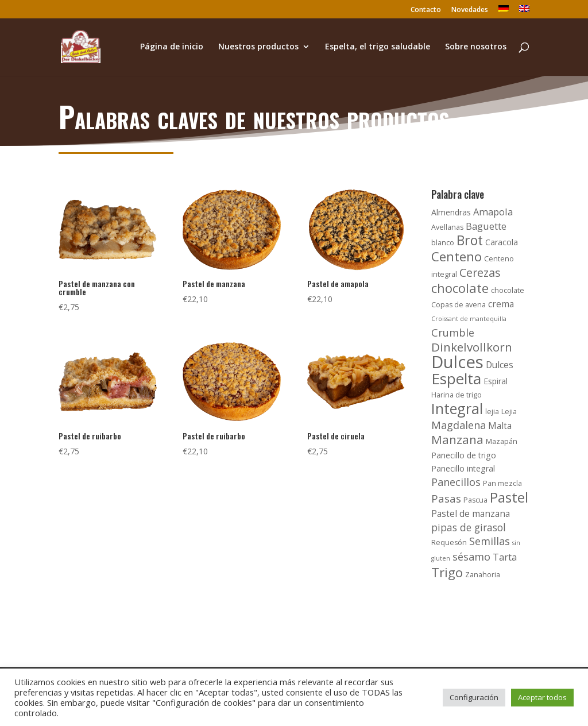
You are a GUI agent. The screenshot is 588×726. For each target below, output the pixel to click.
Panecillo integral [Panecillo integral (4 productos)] (463, 468)
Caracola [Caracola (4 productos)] (502, 242)
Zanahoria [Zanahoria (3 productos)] (483, 575)
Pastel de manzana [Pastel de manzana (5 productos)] (471, 514)
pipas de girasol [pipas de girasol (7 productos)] (469, 527)
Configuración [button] (474, 697)
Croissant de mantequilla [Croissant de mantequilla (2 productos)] (469, 319)
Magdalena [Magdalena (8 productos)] (459, 425)
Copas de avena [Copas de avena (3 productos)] (459, 305)
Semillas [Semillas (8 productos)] (490, 541)
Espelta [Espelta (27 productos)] (456, 379)
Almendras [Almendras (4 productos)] (451, 212)
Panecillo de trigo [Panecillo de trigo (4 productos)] (464, 455)
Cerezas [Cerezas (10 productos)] (480, 273)
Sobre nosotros (476, 47)
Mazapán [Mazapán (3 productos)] (502, 441)
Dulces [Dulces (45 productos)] (457, 362)
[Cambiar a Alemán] (504, 12)
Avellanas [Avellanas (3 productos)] (447, 227)
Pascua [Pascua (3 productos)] (475, 500)
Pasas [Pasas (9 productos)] (446, 499)
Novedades (470, 10)
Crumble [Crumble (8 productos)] (453, 333)
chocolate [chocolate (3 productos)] (508, 290)
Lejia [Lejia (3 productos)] (509, 412)
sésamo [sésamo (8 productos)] (471, 557)
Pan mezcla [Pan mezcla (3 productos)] (502, 483)
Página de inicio (172, 47)
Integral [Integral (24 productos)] (457, 408)
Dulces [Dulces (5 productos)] (500, 365)
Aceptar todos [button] (542, 697)
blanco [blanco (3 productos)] (443, 243)
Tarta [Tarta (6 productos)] (505, 557)
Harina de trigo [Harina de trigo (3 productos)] (457, 395)
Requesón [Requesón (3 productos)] (449, 542)
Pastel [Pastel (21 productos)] (509, 497)
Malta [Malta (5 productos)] (500, 426)
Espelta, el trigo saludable (378, 47)
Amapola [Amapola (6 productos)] (493, 212)
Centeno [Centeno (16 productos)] (457, 256)
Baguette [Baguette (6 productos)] (486, 226)
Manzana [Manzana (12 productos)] (457, 439)
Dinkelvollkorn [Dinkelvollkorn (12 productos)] (472, 347)
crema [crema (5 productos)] (501, 304)
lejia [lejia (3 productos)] (492, 412)
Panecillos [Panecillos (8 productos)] (456, 482)
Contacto (426, 10)
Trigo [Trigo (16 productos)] (447, 572)
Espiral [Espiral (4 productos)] (496, 381)
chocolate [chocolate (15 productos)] (460, 288)
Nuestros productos (258, 47)
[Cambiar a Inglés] (524, 12)
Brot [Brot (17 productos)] (470, 240)
